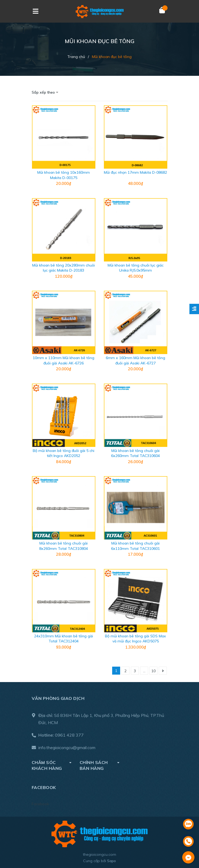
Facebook (40, 804)
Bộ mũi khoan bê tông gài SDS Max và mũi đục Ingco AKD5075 (135, 639)
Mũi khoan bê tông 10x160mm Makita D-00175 (64, 175)
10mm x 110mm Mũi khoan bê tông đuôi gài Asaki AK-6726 (64, 360)
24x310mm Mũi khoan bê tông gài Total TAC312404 (64, 639)
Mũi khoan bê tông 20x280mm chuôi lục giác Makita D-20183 (64, 268)
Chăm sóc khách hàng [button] (52, 765)
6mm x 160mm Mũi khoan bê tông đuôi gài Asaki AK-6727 (135, 360)
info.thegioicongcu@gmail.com (67, 747)
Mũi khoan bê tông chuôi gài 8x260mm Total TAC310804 (64, 546)
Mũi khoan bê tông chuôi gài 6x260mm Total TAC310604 (135, 453)
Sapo (111, 861)
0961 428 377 (69, 735)
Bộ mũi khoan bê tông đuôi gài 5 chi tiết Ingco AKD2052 (64, 453)
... (144, 671)
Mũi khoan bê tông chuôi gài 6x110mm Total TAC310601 (135, 546)
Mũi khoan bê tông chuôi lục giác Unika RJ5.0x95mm (136, 268)
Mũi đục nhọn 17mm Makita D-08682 (135, 172)
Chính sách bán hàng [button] (100, 765)
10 (153, 671)
